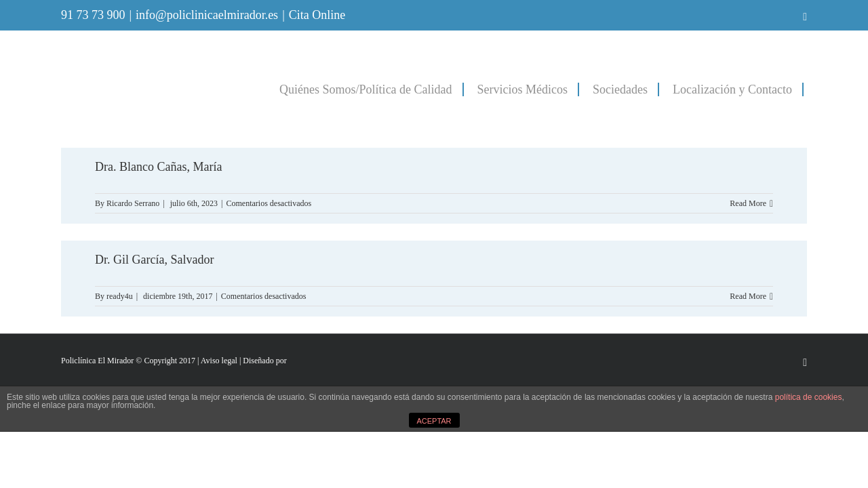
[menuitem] (322, 89)
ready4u (120, 296)
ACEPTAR (434, 421)
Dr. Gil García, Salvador (154, 260)
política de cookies (809, 397)
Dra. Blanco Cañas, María (158, 167)
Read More (748, 203)
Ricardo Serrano (133, 203)
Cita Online (317, 15)
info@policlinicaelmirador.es (207, 15)
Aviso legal (219, 361)
